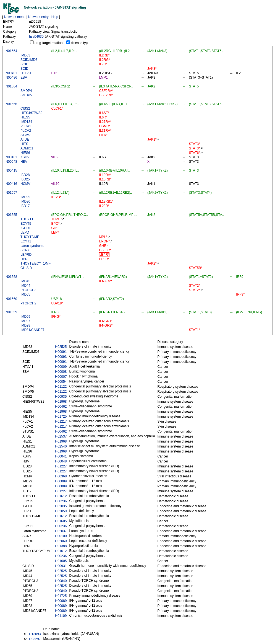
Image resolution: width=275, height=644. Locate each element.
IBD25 (25, 179)
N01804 (11, 86)
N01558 (11, 277)
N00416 (11, 184)
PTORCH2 (28, 303)
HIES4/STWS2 (31, 113)
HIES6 (25, 153)
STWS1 (26, 135)
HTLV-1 (26, 73)
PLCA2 (26, 131)
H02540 (61, 446)
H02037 (61, 531)
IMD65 (25, 294)
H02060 (61, 541)
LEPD (25, 232)
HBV (24, 162)
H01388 (61, 546)
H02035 (61, 506)
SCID (24, 64)
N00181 (11, 157)
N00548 (11, 162)
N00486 (11, 77)
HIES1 (25, 144)
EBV (24, 77)
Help (55, 17)
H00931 (61, 566)
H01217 (61, 421)
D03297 (35, 639)
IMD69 (25, 317)
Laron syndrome (32, 246)
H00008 (61, 372)
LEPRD (26, 255)
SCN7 (25, 250)
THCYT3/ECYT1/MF (36, 263)
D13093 (35, 634)
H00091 (61, 352)
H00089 (61, 481)
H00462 (61, 407)
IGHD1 (26, 228)
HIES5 (25, 117)
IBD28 (25, 175)
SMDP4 (26, 91)
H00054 (61, 382)
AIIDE (25, 139)
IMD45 (25, 281)
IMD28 (25, 325)
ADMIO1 (27, 148)
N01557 (11, 193)
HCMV (25, 184)
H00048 (61, 461)
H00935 (61, 397)
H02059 (61, 511)
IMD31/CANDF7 (32, 330)
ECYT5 (26, 224)
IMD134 (26, 122)
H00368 (61, 476)
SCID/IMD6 (29, 60)
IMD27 (25, 321)
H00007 (61, 377)
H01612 (61, 496)
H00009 (61, 367)
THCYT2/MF (30, 237)
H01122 (61, 387)
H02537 (61, 436)
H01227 (61, 466)
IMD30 (25, 201)
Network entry (38, 17)
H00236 (61, 501)
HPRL (25, 259)
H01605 (61, 521)
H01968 (61, 402)
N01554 (11, 51)
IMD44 (25, 286)
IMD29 (25, 197)
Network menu (15, 17)
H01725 (61, 417)
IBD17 (25, 206)
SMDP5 (26, 95)
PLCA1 (26, 126)
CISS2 (25, 108)
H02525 (61, 347)
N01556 (11, 104)
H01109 (61, 616)
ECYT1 (26, 241)
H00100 (61, 536)
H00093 (61, 357)
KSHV (25, 157)
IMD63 (25, 55)
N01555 (11, 215)
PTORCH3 (28, 290)
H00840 (61, 581)
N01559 (11, 312)
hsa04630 (36, 37)
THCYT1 (27, 219)
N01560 (11, 299)
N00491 (11, 73)
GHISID (26, 268)
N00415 (11, 170)
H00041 (61, 456)
